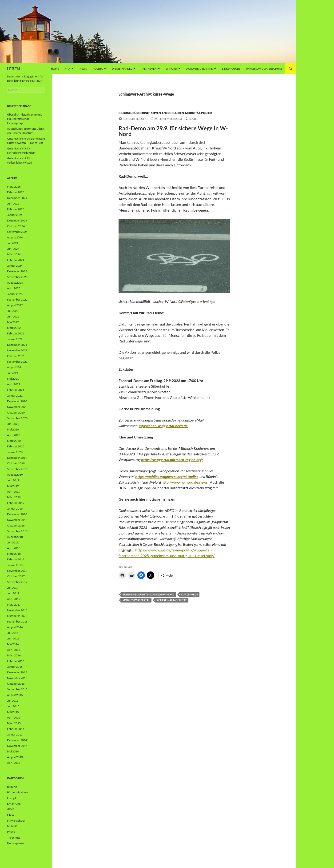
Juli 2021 (13, 373)
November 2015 (17, 678)
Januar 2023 (15, 294)
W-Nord (171, 69)
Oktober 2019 (16, 463)
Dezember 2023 (17, 271)
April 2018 (14, 548)
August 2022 (15, 305)
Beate (193, 119)
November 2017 (17, 571)
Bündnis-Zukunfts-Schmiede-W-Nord (148, 594)
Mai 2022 (13, 322)
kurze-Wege (189, 594)
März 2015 (14, 723)
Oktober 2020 (16, 412)
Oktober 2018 (16, 525)
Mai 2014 (13, 751)
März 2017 (14, 605)
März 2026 (14, 187)
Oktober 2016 (16, 616)
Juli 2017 (13, 588)
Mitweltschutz (16, 821)
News (83, 69)
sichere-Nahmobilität (172, 600)
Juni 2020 (13, 424)
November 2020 (17, 407)
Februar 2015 (16, 729)
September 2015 (17, 689)
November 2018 (17, 520)
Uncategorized (16, 843)
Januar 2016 (15, 667)
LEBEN (14, 69)
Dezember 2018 (17, 514)
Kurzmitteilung (135, 119)
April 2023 (14, 288)
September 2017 (17, 582)
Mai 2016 (13, 644)
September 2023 (17, 277)
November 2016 (17, 610)
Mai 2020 (13, 429)
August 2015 (15, 695)
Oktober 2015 (16, 684)
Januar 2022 (15, 339)
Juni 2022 (13, 316)
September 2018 (17, 531)
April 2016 (14, 650)
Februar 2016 (16, 661)
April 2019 (14, 492)
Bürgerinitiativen (147, 113)
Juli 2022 (13, 311)
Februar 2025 (16, 209)
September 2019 (17, 469)
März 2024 (14, 254)
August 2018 (15, 537)
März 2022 (14, 328)
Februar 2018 (16, 559)
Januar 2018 (15, 565)
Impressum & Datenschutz (264, 69)
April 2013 (14, 763)
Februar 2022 (16, 333)
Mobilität (193, 113)
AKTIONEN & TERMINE (199, 69)
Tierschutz (14, 838)
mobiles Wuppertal (136, 600)
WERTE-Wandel (122, 69)
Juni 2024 (13, 249)
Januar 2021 (15, 396)
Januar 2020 (15, 452)
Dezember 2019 (17, 458)
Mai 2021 (13, 379)
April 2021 (14, 384)
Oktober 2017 (16, 576)
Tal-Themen (149, 69)
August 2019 (15, 475)
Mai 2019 (13, 486)
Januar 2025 (15, 215)
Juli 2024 (13, 243)
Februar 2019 (16, 503)
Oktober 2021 (16, 356)
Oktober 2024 (16, 226)
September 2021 (17, 362)
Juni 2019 (13, 480)
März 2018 (14, 554)
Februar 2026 (16, 192)
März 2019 (14, 497)
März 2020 (14, 441)
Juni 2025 (13, 203)
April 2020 (14, 435)
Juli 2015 (13, 701)
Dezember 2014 (17, 740)
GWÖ (11, 809)
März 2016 (14, 655)
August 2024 (15, 237)
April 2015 (14, 717)
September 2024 (17, 232)
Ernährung (14, 804)
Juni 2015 (13, 706)
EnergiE (168, 113)
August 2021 (15, 367)
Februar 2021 (16, 390)
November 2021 (17, 350)
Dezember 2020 (17, 401)
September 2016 (17, 621)
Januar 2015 (15, 734)
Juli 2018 (13, 542)
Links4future (231, 69)
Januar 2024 (15, 266)
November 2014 (17, 746)
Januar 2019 (15, 508)
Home (55, 69)
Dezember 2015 (17, 672)
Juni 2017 (13, 593)
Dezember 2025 (17, 198)
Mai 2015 (13, 712)
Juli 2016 (13, 633)
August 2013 (15, 757)
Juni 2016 (13, 638)
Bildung (125, 113)
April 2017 (14, 599)
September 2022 (17, 299)
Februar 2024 (16, 260)
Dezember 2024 (17, 220)
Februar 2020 (16, 446)
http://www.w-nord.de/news (184, 482)
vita (68, 69)
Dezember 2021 (17, 345)
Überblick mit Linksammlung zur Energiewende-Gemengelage (25, 119)
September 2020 (17, 418)
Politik (98, 69)
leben (180, 113)
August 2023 (15, 283)
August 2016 (15, 627)
